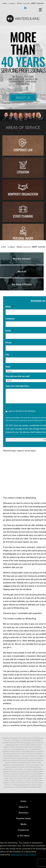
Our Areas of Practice (22, 284)
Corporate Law (23, 150)
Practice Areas (24, 819)
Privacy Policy (29, 855)
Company (10, 319)
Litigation (23, 172)
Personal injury (23, 238)
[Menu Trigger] (40, 10)
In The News (23, 836)
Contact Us (24, 830)
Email (9, 331)
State (8, 367)
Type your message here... (18, 386)
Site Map (16, 855)
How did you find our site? (18, 376)
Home (23, 801)
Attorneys (23, 813)
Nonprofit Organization (23, 194)
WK (23, 19)
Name (9, 307)
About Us (23, 97)
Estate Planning (23, 216)
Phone (9, 343)
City (7, 355)
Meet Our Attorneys (22, 259)
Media (23, 824)
